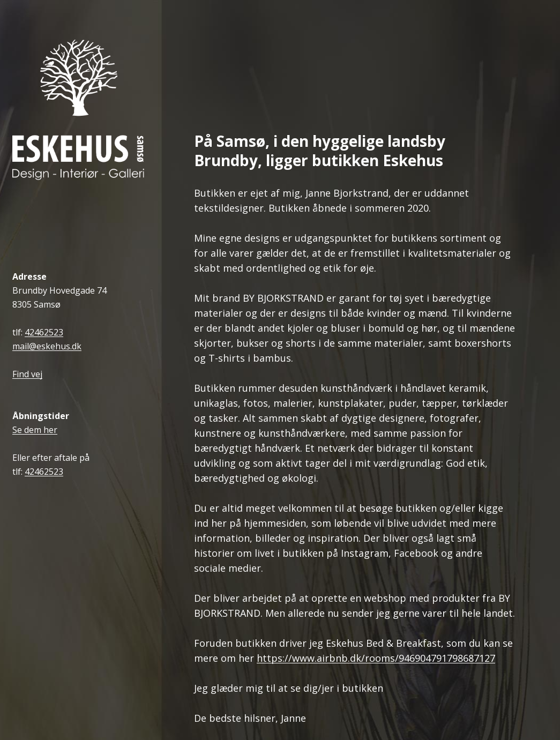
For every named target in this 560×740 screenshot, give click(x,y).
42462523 (44, 332)
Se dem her (35, 430)
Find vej (27, 374)
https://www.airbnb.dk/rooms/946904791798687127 (376, 658)
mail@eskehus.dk (47, 346)
